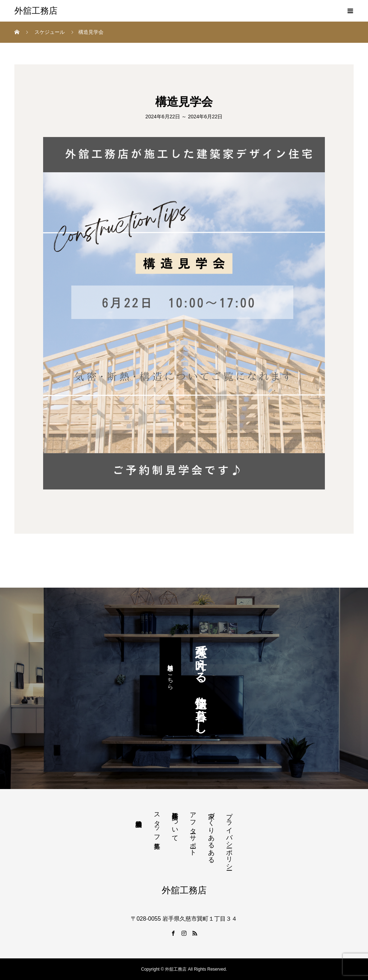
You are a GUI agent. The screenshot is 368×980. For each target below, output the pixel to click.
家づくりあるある (211, 834)
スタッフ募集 (157, 823)
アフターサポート (193, 830)
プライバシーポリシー (229, 838)
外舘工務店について (175, 823)
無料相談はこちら (171, 673)
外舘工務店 (36, 11)
